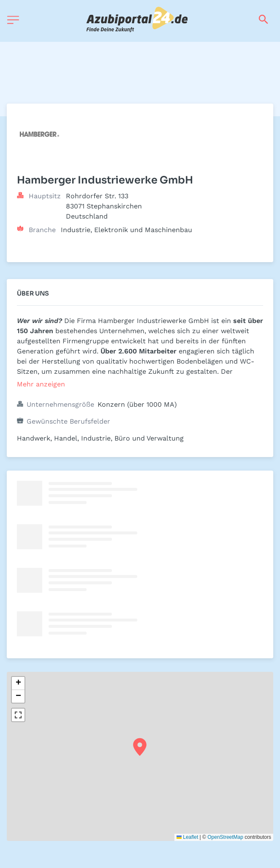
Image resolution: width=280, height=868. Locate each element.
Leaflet (187, 837)
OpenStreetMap (225, 837)
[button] (140, 747)
